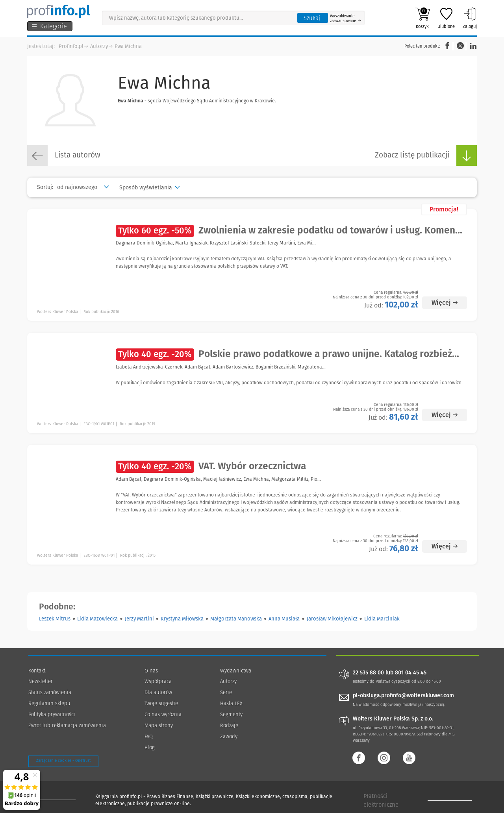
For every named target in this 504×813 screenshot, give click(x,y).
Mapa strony (159, 725)
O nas (151, 671)
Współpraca (158, 681)
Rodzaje (229, 725)
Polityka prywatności (52, 714)
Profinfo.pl (71, 46)
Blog (150, 747)
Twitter (460, 46)
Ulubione (446, 18)
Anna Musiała (284, 619)
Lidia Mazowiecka (97, 619)
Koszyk (422, 18)
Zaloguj (470, 18)
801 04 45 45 (411, 673)
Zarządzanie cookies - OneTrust (63, 761)
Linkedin (472, 46)
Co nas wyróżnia (163, 714)
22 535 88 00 (368, 673)
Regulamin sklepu (49, 703)
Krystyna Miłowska (182, 619)
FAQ (149, 736)
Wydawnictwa (236, 671)
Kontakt (37, 671)
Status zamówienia (50, 692)
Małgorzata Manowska (236, 619)
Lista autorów (64, 156)
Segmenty (231, 714)
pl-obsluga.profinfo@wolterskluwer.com (403, 695)
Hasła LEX (231, 703)
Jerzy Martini (139, 619)
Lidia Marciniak (382, 619)
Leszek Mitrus (55, 619)
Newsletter (41, 681)
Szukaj (312, 18)
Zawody (229, 736)
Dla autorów (158, 692)
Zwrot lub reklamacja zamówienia (67, 725)
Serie (226, 692)
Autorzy (99, 46)
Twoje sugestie (161, 703)
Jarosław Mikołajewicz (332, 619)
